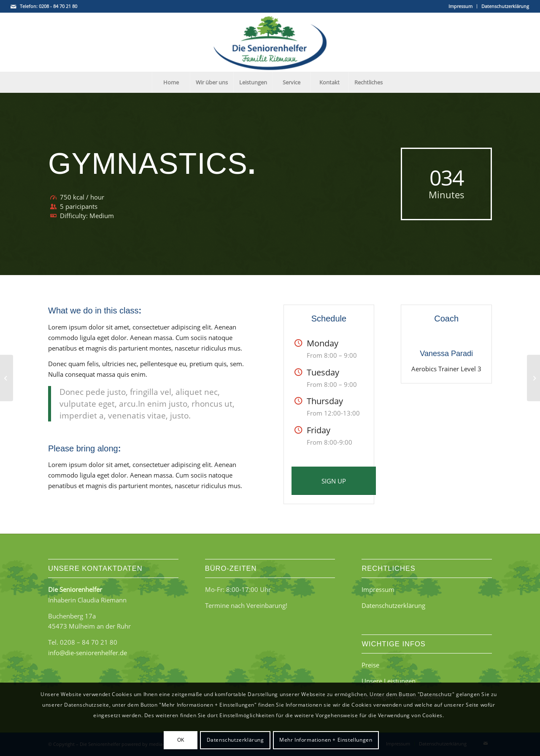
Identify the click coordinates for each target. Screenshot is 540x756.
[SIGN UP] (334, 481)
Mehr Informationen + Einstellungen (326, 740)
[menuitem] (461, 6)
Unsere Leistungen (389, 681)
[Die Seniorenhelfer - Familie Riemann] (270, 42)
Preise (370, 665)
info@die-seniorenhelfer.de (88, 653)
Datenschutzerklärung (505, 6)
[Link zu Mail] (13, 6)
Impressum (460, 6)
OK (181, 740)
